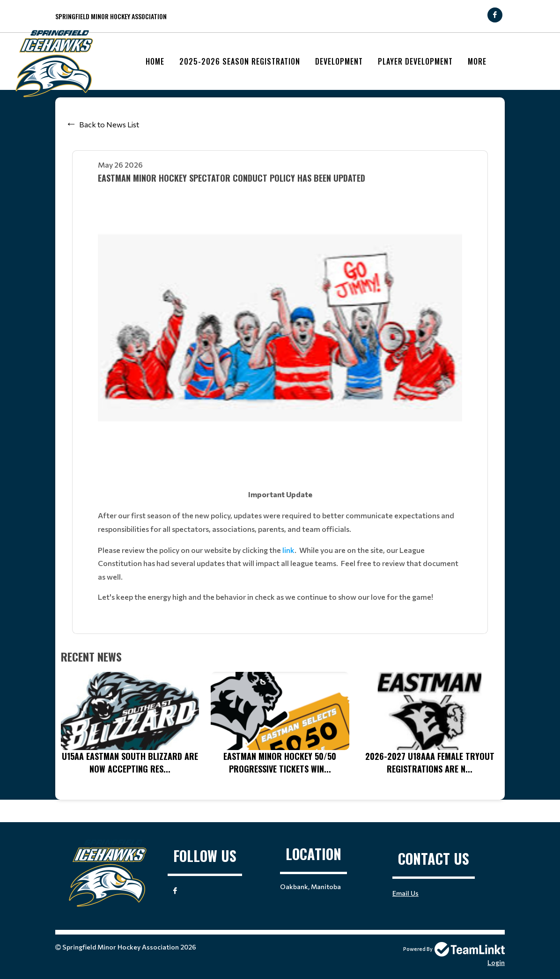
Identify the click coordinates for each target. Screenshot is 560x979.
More (477, 61)
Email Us (405, 893)
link (288, 550)
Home (155, 61)
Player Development (415, 61)
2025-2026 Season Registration (240, 61)
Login (496, 962)
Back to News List (109, 124)
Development (339, 61)
